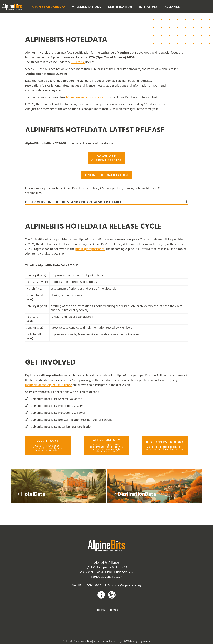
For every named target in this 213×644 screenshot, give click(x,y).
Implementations (86, 7)
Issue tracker (48, 445)
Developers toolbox (165, 445)
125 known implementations (84, 97)
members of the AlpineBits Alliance (49, 385)
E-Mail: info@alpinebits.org (123, 585)
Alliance (172, 7)
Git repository (107, 445)
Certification (120, 7)
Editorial (67, 641)
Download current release (106, 158)
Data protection (83, 641)
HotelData (33, 494)
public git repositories (90, 249)
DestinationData (137, 494)
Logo (12, 7)
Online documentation (106, 175)
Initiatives (148, 7)
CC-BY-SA (78, 62)
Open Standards (47, 7)
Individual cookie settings (108, 641)
